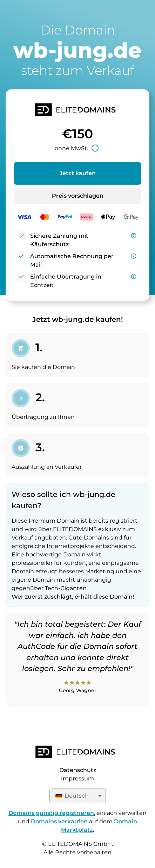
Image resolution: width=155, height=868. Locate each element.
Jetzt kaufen (78, 173)
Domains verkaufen (59, 821)
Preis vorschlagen (78, 196)
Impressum (77, 778)
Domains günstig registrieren (51, 813)
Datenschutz (78, 770)
